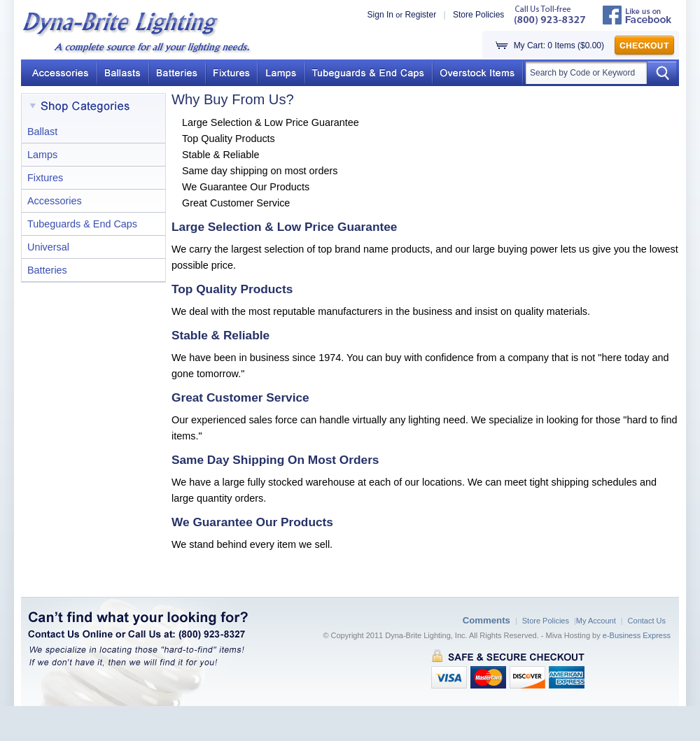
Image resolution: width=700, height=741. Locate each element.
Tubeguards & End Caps (82, 224)
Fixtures (45, 178)
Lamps (42, 155)
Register (420, 15)
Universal (48, 247)
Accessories (55, 201)
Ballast (42, 132)
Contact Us (647, 621)
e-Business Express (637, 635)
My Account (596, 621)
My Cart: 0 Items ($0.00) (559, 45)
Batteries (47, 270)
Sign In (380, 15)
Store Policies (478, 15)
